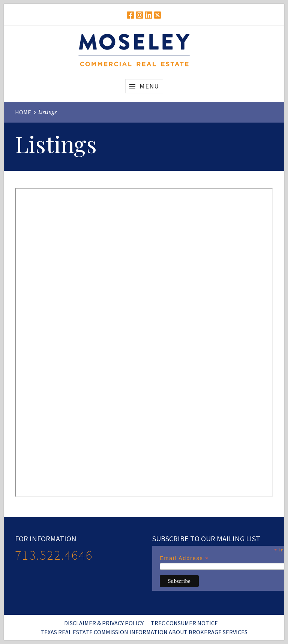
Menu (149, 86)
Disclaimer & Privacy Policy (104, 623)
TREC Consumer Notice (184, 623)
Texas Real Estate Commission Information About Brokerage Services (144, 632)
